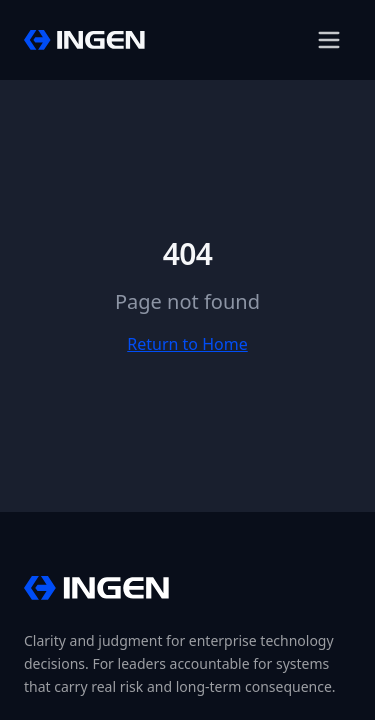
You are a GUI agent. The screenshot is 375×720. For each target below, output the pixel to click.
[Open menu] (329, 40)
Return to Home (187, 344)
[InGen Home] (84, 40)
